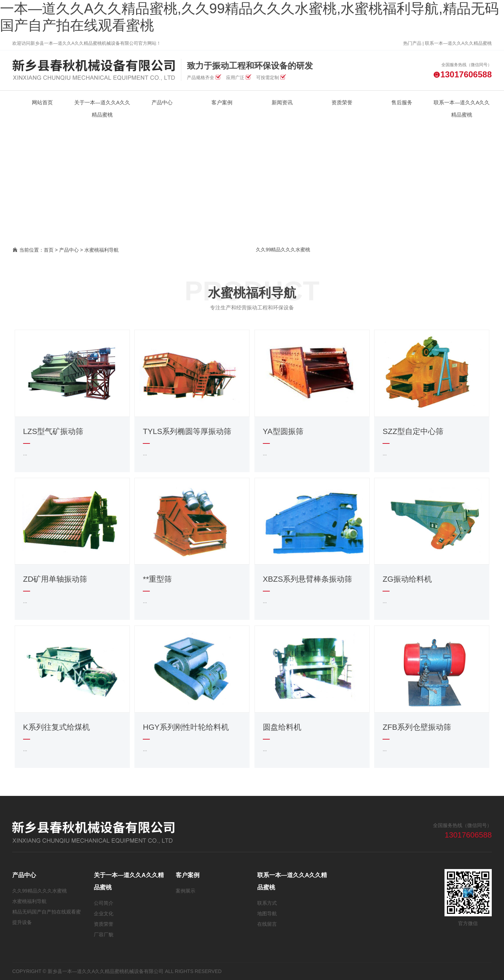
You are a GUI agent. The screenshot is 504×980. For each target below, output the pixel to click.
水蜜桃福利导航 (101, 250)
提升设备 (22, 922)
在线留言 (267, 924)
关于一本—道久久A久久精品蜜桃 (129, 881)
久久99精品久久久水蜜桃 (283, 250)
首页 (49, 250)
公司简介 (104, 903)
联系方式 (267, 903)
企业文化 (104, 913)
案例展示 (185, 891)
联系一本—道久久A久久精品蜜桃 (458, 43)
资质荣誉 (104, 924)
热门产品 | (414, 43)
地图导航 (267, 913)
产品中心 (69, 250)
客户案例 (188, 875)
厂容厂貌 (104, 934)
